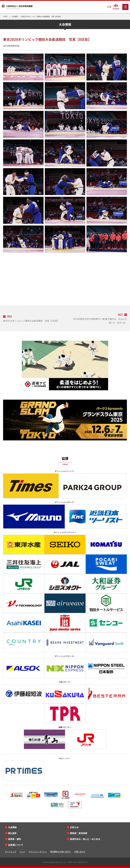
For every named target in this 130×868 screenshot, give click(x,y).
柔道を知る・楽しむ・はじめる (85, 839)
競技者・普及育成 (79, 833)
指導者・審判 (15, 839)
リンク (22, 852)
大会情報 (12, 827)
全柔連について (16, 845)
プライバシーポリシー (38, 852)
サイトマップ (10, 852)
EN (109, 7)
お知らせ (74, 827)
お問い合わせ (80, 852)
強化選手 (12, 833)
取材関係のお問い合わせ (61, 852)
